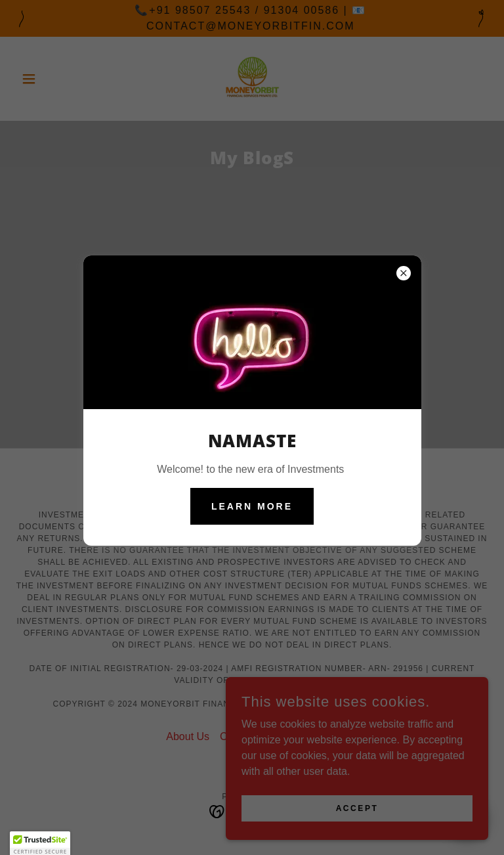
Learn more (252, 506)
